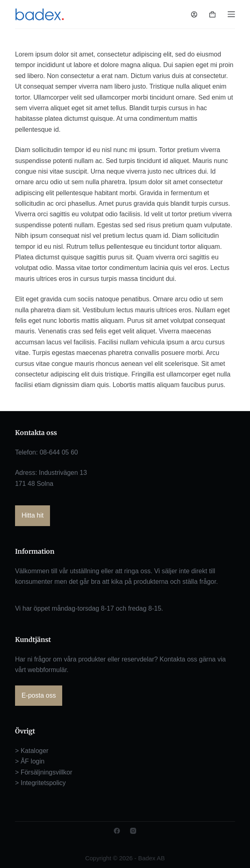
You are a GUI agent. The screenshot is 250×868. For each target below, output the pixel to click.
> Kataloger (32, 751)
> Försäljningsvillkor (44, 772)
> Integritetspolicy (40, 783)
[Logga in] (194, 14)
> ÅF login (30, 761)
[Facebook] (117, 831)
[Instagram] (133, 831)
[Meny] (231, 14)
